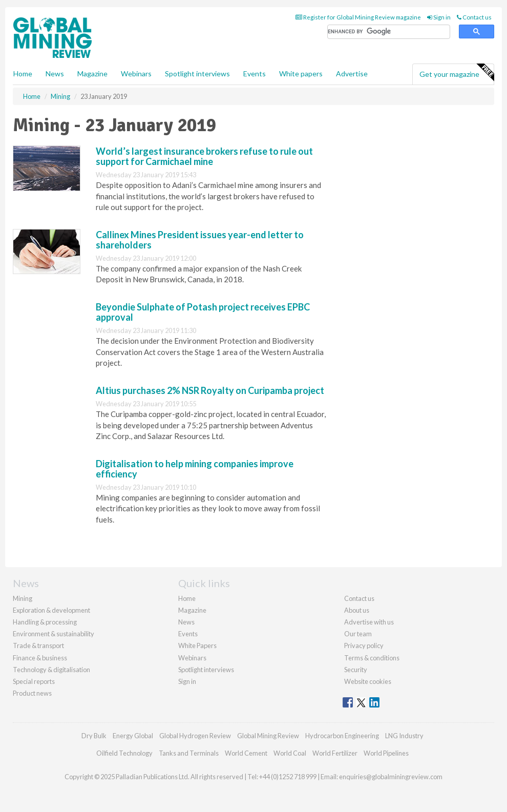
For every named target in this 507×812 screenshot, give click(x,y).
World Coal (290, 753)
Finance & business (40, 658)
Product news (32, 693)
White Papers (197, 646)
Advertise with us (369, 622)
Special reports (34, 681)
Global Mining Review (268, 736)
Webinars (136, 74)
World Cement (246, 753)
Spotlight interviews (197, 74)
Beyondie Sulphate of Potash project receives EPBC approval (203, 312)
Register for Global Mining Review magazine (358, 17)
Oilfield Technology (124, 753)
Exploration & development (51, 610)
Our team (358, 634)
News (186, 622)
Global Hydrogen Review (195, 736)
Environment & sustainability (54, 634)
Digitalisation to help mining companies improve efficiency (195, 469)
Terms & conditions (372, 658)
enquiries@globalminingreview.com (391, 777)
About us (357, 610)
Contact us (474, 17)
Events (255, 74)
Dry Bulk (94, 736)
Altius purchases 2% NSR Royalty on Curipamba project (210, 390)
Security (356, 670)
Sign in (439, 17)
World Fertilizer (335, 753)
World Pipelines (386, 753)
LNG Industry (404, 736)
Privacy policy (364, 646)
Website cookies (368, 681)
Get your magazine (457, 73)
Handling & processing (45, 622)
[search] (389, 32)
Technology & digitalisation (51, 670)
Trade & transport (38, 646)
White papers (301, 74)
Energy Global (133, 736)
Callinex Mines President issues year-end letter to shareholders (200, 240)
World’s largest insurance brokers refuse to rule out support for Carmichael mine (204, 156)
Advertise (352, 74)
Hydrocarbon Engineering (342, 736)
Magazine (92, 74)
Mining (23, 598)
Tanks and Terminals (189, 753)
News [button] (55, 74)
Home (23, 74)
